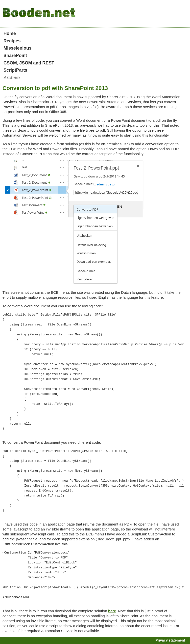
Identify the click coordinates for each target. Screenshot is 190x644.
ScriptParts (15, 70)
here (112, 611)
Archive (12, 78)
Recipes (12, 41)
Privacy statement (170, 640)
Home (10, 33)
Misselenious (17, 48)
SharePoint (15, 56)
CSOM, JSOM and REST (29, 63)
